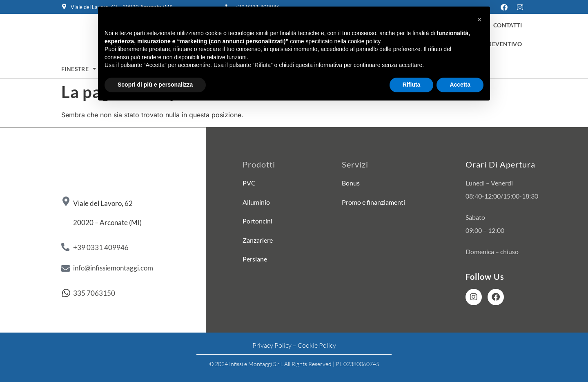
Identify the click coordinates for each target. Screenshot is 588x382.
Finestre (79, 69)
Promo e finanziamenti (373, 202)
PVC (249, 183)
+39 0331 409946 (101, 247)
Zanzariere (258, 240)
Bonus (351, 183)
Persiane (255, 259)
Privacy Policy (272, 346)
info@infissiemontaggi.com (113, 268)
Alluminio (256, 202)
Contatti (508, 25)
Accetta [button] (460, 85)
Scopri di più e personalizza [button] (155, 85)
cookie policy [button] (364, 41)
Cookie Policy (317, 346)
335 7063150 (94, 293)
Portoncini (257, 221)
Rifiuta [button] (412, 85)
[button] (479, 20)
